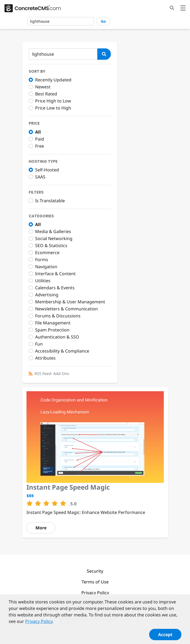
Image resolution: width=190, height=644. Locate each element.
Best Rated (46, 94)
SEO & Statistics (51, 245)
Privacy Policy (95, 593)
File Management (53, 323)
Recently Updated (53, 80)
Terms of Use (95, 582)
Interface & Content (55, 274)
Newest (43, 87)
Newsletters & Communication (66, 309)
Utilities (43, 281)
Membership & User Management (70, 302)
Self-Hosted (47, 170)
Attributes (45, 358)
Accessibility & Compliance (62, 351)
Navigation (46, 267)
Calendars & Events (55, 288)
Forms (42, 260)
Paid (40, 139)
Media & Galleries (53, 231)
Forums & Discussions (58, 316)
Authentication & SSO (57, 337)
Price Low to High (53, 108)
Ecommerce (47, 253)
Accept (165, 636)
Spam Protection (52, 330)
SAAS (40, 177)
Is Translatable (50, 201)
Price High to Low (53, 101)
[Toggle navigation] (183, 9)
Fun (39, 344)
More (41, 528)
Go (103, 21)
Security (95, 571)
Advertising (47, 295)
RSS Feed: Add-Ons (52, 374)
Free (40, 146)
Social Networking (54, 238)
